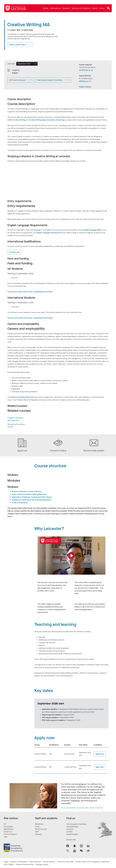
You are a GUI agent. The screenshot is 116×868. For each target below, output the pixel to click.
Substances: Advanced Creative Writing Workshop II (32, 500)
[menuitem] (46, 8)
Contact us (8, 832)
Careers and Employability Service (24, 397)
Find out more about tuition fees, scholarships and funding (30, 292)
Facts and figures (10, 834)
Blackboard (39, 824)
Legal (6, 862)
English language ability (93, 230)
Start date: (11, 64)
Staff (37, 832)
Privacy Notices (49, 862)
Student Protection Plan (25, 864)
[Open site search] (108, 8)
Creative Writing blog (37, 120)
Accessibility (8, 827)
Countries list (14, 252)
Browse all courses (16, 424)
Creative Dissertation (20, 503)
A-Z (5, 824)
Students (38, 834)
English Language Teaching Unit (48, 233)
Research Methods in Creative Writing (26, 492)
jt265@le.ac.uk (85, 81)
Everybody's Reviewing (55, 120)
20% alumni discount (17, 80)
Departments (9, 829)
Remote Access (41, 829)
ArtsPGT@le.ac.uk (86, 70)
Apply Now (100, 754)
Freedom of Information (19, 862)
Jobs (6, 837)
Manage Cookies (42, 864)
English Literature (15, 418)
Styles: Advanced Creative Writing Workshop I (29, 494)
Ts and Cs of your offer (65, 862)
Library (37, 827)
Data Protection (35, 862)
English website (85, 87)
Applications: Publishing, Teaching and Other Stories (32, 497)
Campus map (71, 840)
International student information (50, 80)
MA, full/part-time (13, 420)
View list (10, 427)
